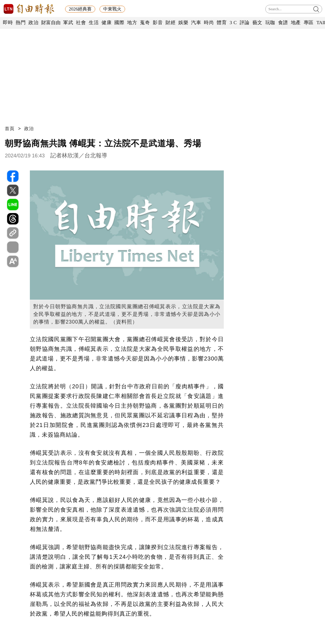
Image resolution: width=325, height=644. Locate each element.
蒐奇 (145, 23)
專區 (309, 23)
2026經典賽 (80, 9)
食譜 (283, 23)
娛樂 (183, 23)
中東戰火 (112, 9)
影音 (158, 23)
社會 (81, 23)
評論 (245, 23)
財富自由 (51, 23)
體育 (222, 23)
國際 (119, 23)
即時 (8, 23)
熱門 (21, 23)
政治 (33, 23)
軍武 (68, 23)
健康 (106, 23)
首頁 (10, 129)
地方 (132, 23)
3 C (233, 23)
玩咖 (270, 23)
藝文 (257, 23)
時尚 (209, 23)
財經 (170, 23)
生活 (94, 23)
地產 (296, 23)
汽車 (196, 23)
